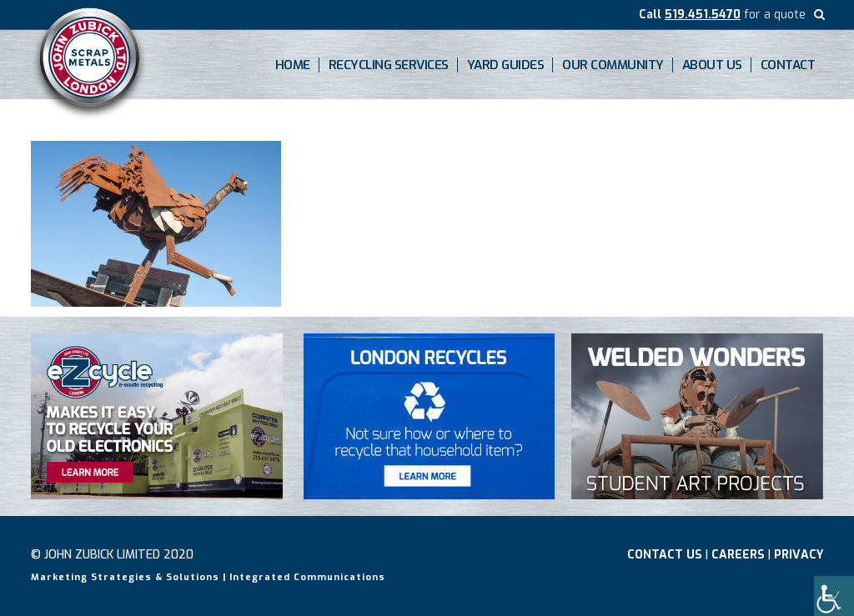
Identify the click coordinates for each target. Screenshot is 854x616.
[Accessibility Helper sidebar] (834, 596)
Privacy (799, 555)
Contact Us (665, 555)
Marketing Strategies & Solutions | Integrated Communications (208, 577)
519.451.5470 (703, 15)
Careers (738, 555)
